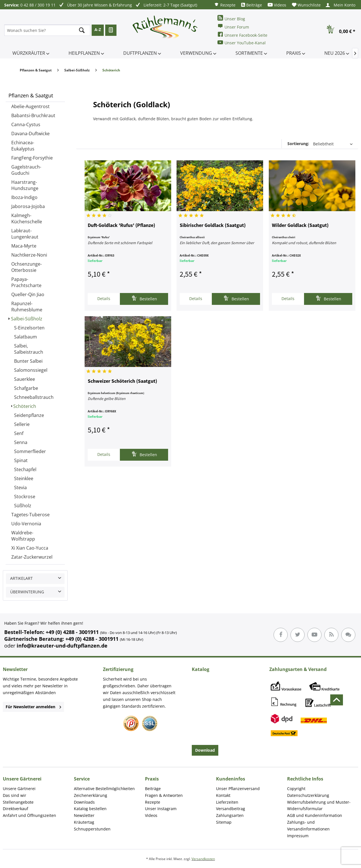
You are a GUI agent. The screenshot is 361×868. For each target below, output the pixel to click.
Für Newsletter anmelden (33, 707)
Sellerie (22, 424)
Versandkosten (203, 859)
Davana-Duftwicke (30, 134)
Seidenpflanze (29, 415)
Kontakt (223, 795)
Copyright (296, 789)
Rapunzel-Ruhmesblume (27, 307)
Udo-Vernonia (26, 524)
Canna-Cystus (26, 124)
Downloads (84, 802)
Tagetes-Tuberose (30, 515)
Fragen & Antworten (164, 795)
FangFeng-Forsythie (32, 158)
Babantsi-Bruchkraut (33, 115)
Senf (19, 433)
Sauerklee (25, 379)
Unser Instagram (161, 809)
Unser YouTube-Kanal (242, 42)
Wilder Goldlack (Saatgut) (300, 226)
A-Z (98, 29)
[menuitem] (225, 5)
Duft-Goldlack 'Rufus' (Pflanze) (121, 226)
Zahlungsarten (230, 815)
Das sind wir (15, 795)
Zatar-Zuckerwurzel (32, 557)
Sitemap (224, 822)
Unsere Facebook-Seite (242, 35)
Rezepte (225, 5)
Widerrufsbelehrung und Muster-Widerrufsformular (319, 805)
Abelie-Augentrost (30, 106)
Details (104, 299)
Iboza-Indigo (24, 197)
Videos (277, 5)
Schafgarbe (26, 388)
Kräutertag (84, 822)
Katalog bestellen (90, 809)
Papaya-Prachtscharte (26, 282)
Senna (21, 442)
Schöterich (25, 406)
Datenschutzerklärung (308, 795)
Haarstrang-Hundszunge (25, 185)
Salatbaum (26, 337)
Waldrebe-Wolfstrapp (23, 536)
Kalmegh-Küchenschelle (27, 218)
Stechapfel (25, 469)
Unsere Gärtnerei (19, 789)
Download (205, 750)
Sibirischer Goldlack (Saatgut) (213, 226)
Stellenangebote (18, 802)
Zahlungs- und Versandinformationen (308, 826)
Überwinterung (27, 592)
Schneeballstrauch (34, 397)
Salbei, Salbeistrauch (29, 349)
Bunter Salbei (28, 361)
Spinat (21, 460)
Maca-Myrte (24, 246)
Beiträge (252, 5)
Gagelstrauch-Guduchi (26, 170)
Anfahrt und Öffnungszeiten (29, 815)
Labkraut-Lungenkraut (25, 234)
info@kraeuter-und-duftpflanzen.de (62, 646)
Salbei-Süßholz (27, 319)
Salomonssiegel (31, 370)
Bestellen (144, 298)
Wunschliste (306, 5)
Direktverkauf (16, 809)
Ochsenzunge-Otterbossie (27, 267)
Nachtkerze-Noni (29, 255)
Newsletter (84, 815)
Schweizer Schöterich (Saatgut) (122, 381)
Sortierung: (298, 144)
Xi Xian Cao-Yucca (30, 548)
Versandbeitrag (231, 809)
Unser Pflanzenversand (238, 789)
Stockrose (25, 497)
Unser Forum (233, 26)
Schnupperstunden (92, 829)
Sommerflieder (30, 451)
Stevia (20, 487)
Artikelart (21, 578)
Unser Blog (231, 18)
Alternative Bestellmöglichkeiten (104, 789)
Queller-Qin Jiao (28, 294)
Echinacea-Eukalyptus (23, 146)
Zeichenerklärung (91, 795)
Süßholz (23, 506)
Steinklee (24, 478)
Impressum (298, 836)
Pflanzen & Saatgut (31, 95)
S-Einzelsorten (29, 328)
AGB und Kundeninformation (315, 815)
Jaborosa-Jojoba (28, 206)
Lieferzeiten (227, 802)
